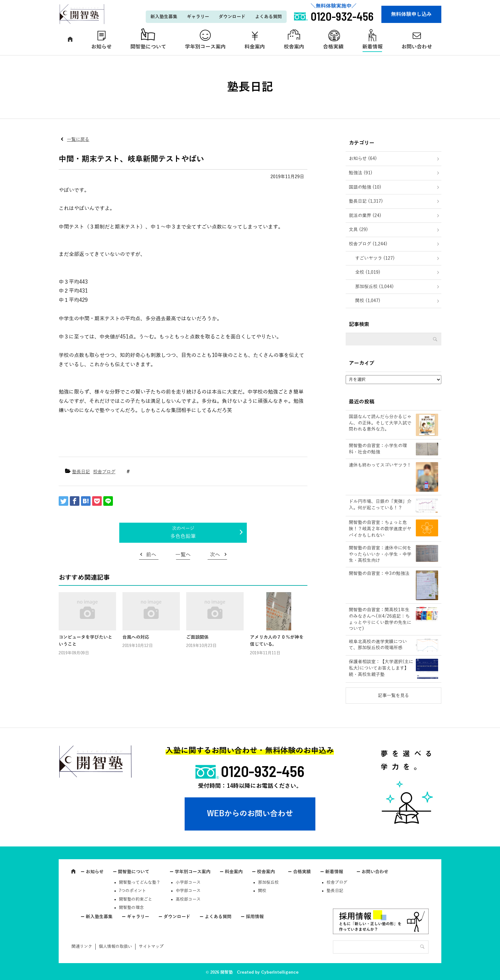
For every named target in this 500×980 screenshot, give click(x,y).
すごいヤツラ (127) (375, 258)
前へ (151, 555)
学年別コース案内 (205, 47)
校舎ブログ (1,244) (368, 244)
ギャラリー (198, 17)
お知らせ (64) (363, 159)
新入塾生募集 (164, 17)
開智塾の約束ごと (136, 899)
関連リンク (82, 947)
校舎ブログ (104, 472)
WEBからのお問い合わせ (250, 814)
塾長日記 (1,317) (366, 201)
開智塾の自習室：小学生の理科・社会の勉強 (378, 449)
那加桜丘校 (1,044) (375, 287)
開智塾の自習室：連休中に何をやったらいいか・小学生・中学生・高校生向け (380, 554)
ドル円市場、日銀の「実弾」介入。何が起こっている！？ (380, 505)
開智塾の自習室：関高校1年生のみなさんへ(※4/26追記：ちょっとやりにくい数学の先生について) (380, 619)
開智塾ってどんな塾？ (140, 882)
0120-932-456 (263, 771)
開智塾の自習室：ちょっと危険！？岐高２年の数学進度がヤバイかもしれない (380, 529)
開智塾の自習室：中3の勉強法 (379, 573)
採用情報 (255, 917)
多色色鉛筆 (183, 536)
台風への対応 (136, 637)
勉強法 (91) (361, 173)
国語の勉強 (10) (365, 187)
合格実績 (333, 47)
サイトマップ (151, 947)
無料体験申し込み (411, 14)
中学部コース (188, 891)
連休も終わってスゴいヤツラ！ (380, 465)
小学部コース (188, 882)
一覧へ (183, 555)
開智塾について (148, 47)
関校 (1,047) (368, 301)
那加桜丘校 (268, 882)
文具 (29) (358, 230)
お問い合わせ (417, 47)
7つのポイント (132, 891)
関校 (262, 891)
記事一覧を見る (393, 696)
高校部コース (188, 899)
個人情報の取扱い (115, 947)
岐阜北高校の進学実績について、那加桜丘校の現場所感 (378, 645)
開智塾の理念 (131, 908)
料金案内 (255, 47)
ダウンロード (232, 17)
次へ (215, 555)
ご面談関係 (197, 637)
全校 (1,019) (368, 272)
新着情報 (372, 47)
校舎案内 (294, 47)
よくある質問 (268, 17)
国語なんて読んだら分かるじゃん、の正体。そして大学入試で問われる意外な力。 (380, 423)
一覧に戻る (78, 139)
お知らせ (101, 47)
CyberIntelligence (280, 972)
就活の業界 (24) (365, 216)
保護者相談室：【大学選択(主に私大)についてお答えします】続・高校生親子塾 (381, 668)
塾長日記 (81, 472)
